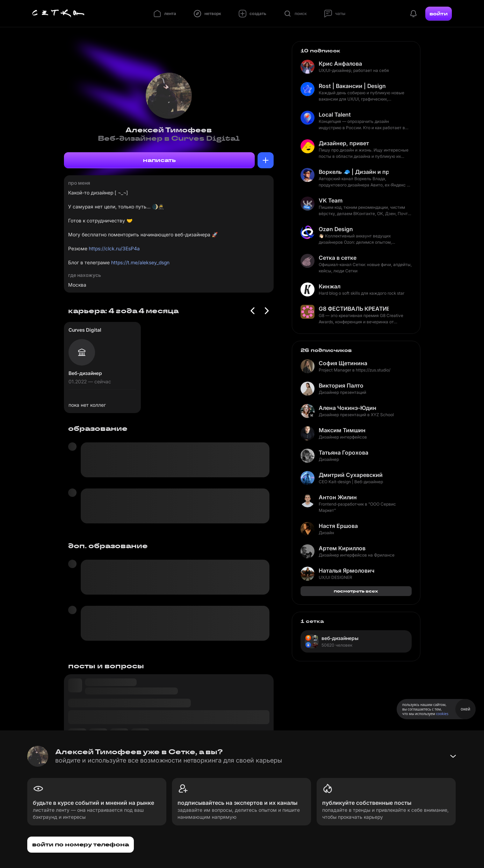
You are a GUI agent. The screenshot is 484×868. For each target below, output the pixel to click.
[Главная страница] (58, 14)
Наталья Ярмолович (346, 571)
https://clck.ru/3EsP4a (114, 248)
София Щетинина (343, 363)
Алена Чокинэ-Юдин (348, 408)
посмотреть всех (356, 591)
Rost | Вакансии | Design (352, 86)
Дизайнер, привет (344, 143)
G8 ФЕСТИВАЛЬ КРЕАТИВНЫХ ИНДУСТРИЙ (354, 309)
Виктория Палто (341, 385)
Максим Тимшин (342, 430)
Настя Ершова (338, 526)
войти (439, 14)
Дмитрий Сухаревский (351, 475)
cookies (442, 714)
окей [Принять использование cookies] (465, 709)
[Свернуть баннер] (453, 756)
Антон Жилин (338, 497)
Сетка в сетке (338, 258)
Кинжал (330, 286)
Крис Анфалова (340, 64)
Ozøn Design (336, 229)
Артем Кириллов (342, 548)
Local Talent (335, 115)
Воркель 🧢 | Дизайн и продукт (354, 172)
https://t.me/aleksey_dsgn (140, 262)
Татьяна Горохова (344, 453)
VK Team (331, 200)
